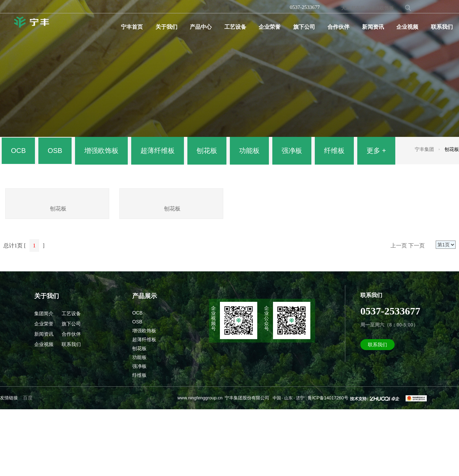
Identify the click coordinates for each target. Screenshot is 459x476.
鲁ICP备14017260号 (328, 465)
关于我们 (166, 27)
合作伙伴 (338, 27)
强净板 (292, 151)
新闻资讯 (373, 27)
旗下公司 (304, 27)
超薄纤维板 (158, 151)
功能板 (249, 151)
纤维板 (334, 151)
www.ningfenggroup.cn (200, 465)
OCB (18, 151)
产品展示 (145, 363)
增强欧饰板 (101, 151)
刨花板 (207, 151)
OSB (55, 151)
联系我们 (442, 27)
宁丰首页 (132, 27)
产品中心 (201, 27)
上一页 (399, 312)
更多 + (376, 151)
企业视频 (407, 27)
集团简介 (44, 380)
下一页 (417, 312)
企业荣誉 (270, 27)
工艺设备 (235, 27)
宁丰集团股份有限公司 (247, 465)
